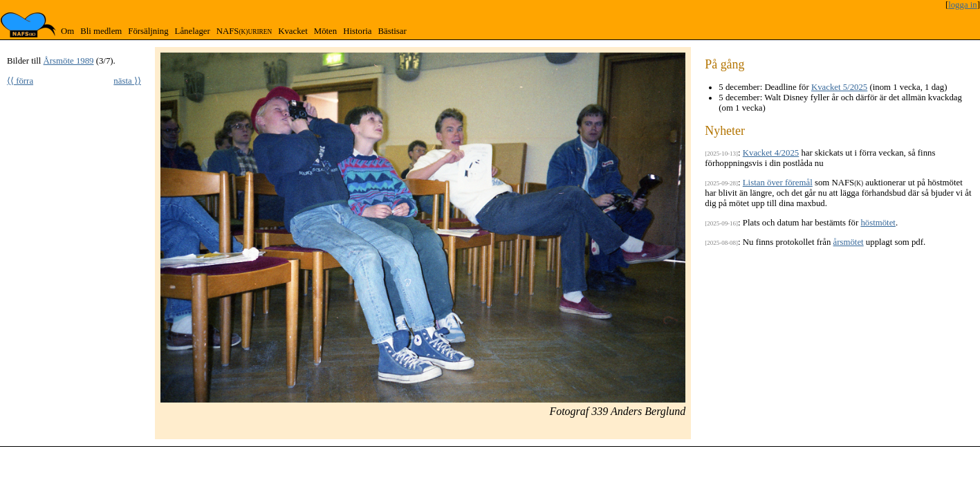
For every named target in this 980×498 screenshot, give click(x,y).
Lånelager (193, 31)
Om (67, 31)
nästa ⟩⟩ (127, 81)
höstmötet (878, 223)
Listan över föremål (778, 183)
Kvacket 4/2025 (771, 153)
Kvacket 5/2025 (839, 87)
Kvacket (293, 31)
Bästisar (392, 31)
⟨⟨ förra (20, 81)
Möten (325, 31)
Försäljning (148, 31)
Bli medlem (101, 31)
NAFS (244, 31)
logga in (963, 5)
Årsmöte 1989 (69, 61)
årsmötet (849, 242)
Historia (357, 31)
